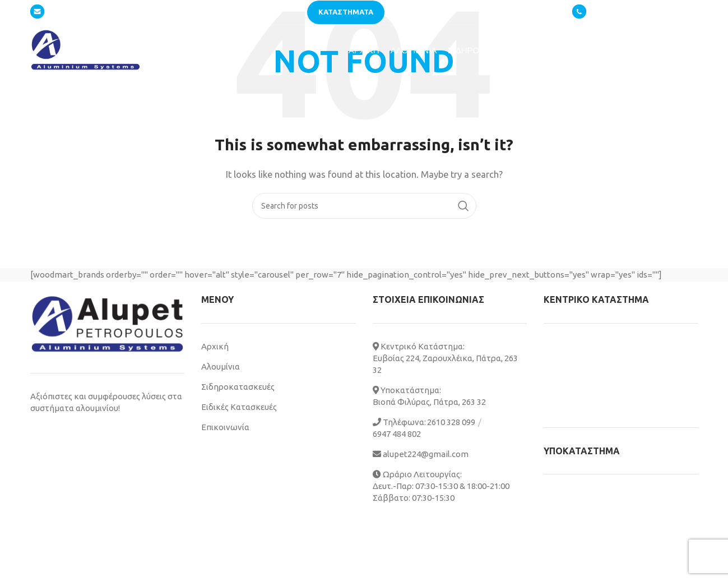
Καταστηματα (346, 12)
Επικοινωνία (225, 427)
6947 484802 (675, 12)
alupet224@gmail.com (79, 12)
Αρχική (215, 346)
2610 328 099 (616, 12)
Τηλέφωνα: (399, 422)
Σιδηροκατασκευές (238, 387)
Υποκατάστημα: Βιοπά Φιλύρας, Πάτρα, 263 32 (429, 396)
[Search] (364, 206)
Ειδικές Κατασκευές (239, 407)
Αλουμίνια (221, 366)
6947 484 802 (397, 434)
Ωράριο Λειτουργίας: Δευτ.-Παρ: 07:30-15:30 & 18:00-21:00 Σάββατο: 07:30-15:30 (441, 486)
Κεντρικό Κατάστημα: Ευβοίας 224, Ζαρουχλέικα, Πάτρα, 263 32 (445, 358)
